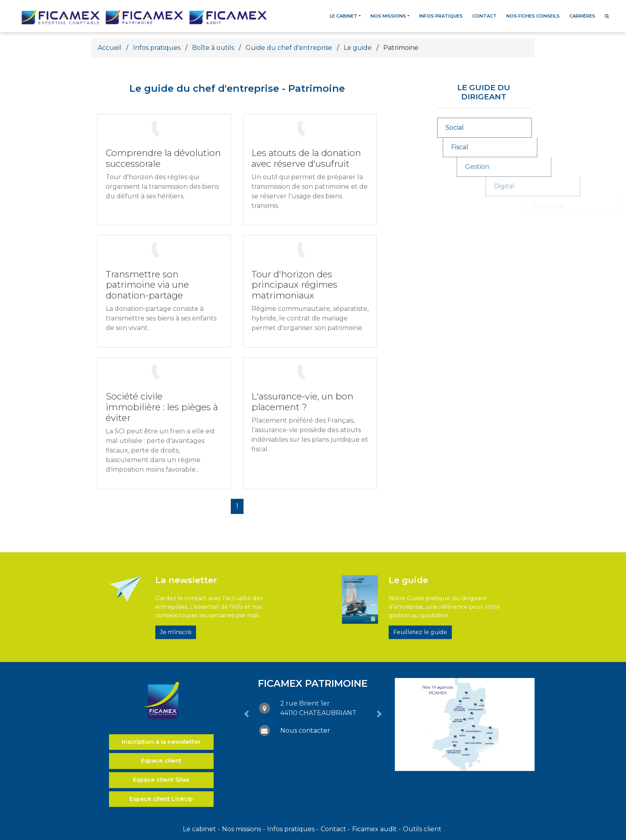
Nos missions (388, 16)
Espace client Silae (161, 780)
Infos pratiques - (293, 829)
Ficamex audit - (376, 829)
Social (469, 127)
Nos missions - (244, 829)
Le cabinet (344, 16)
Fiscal (494, 147)
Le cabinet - (201, 829)
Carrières (582, 16)
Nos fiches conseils (533, 16)
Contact (484, 16)
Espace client (161, 761)
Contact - (335, 829)
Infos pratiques (441, 16)
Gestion (537, 167)
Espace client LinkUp (161, 799)
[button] (247, 714)
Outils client (422, 829)
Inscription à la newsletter (161, 742)
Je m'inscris (187, 621)
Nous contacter (305, 730)
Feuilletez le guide (422, 621)
